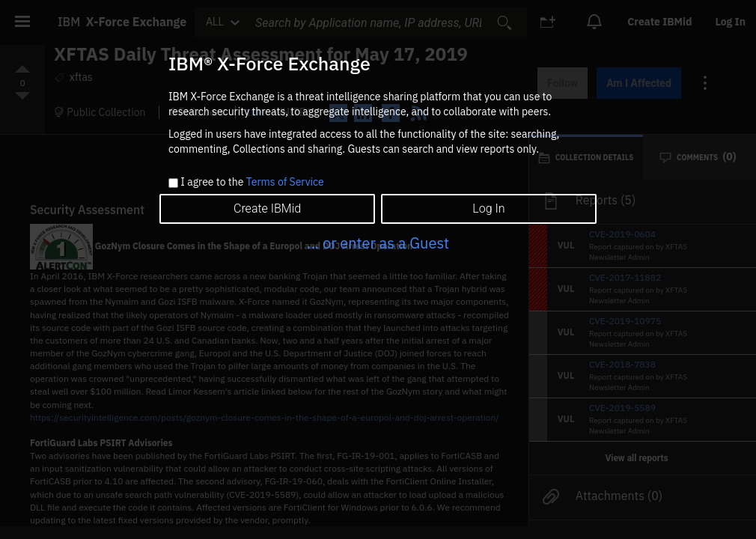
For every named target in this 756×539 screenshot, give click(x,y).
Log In (488, 208)
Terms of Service (285, 182)
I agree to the (252, 183)
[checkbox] (173, 183)
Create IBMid (267, 208)
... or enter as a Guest (378, 243)
